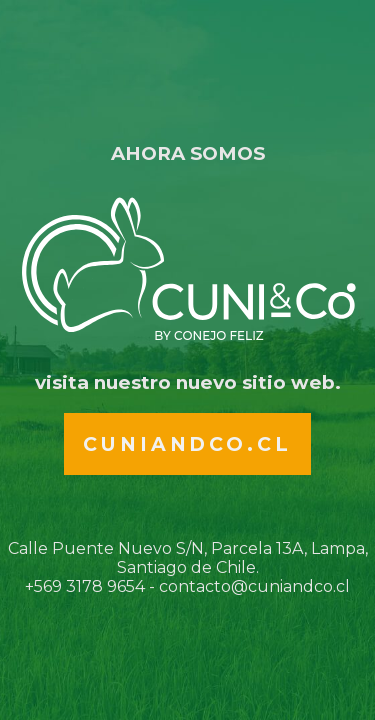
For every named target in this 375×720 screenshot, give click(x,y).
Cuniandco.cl (187, 444)
